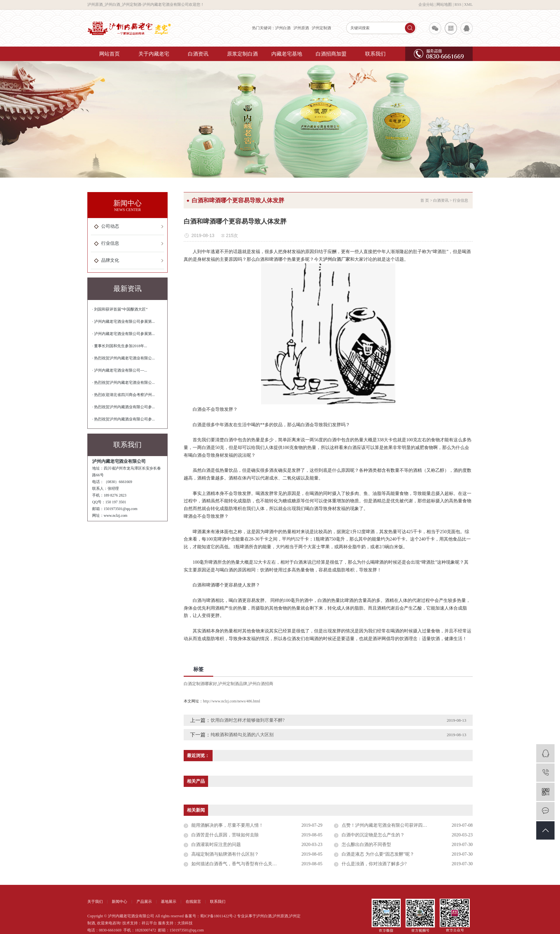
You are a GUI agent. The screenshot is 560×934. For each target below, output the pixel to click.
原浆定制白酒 (242, 54)
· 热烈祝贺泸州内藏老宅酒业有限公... (123, 358)
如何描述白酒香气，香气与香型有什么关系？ (236, 864)
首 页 (425, 200)
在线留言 (193, 902)
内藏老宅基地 (287, 54)
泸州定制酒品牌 (233, 684)
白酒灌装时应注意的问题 (216, 845)
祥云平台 (149, 923)
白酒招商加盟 (331, 54)
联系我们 (375, 54)
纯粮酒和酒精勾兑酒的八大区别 (242, 735)
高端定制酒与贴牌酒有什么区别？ (225, 854)
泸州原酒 (301, 28)
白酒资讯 (198, 54)
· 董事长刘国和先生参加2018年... (120, 346)
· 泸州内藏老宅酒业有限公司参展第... (123, 322)
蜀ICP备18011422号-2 (218, 916)
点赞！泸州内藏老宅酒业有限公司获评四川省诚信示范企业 (400, 825)
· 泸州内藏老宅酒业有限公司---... (120, 370)
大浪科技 (185, 923)
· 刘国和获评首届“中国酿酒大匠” (120, 309)
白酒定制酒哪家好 (200, 684)
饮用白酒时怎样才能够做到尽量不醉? (248, 720)
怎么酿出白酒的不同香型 (366, 845)
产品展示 (144, 902)
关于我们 (95, 902)
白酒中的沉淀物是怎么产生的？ (373, 835)
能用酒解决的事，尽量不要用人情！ (227, 825)
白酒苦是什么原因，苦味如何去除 (225, 835)
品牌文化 (110, 260)
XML (468, 4)
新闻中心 (119, 902)
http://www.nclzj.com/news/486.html (232, 701)
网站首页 (109, 54)
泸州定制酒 (321, 28)
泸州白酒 (283, 28)
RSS (458, 4)
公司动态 (110, 226)
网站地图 (444, 4)
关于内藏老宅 (154, 54)
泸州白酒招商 (261, 684)
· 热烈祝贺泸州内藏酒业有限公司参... (123, 407)
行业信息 (110, 243)
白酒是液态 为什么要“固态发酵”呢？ (378, 854)
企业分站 (426, 4)
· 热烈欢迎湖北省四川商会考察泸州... (123, 395)
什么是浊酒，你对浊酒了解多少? (374, 864)
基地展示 (169, 902)
